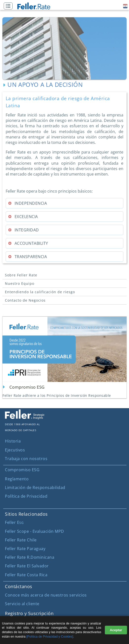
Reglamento (17, 479)
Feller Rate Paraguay (25, 549)
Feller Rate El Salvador (27, 566)
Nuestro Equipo (20, 283)
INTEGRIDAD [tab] (23, 230)
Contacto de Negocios (25, 300)
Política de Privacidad (26, 496)
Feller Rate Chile (21, 540)
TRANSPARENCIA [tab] (28, 257)
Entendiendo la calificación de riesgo (40, 292)
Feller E (14, 522)
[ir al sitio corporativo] (25, 418)
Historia (13, 441)
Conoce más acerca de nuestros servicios (46, 595)
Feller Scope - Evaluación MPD (35, 531)
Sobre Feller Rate (21, 275)
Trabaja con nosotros (26, 459)
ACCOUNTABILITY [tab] (28, 243)
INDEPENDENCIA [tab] (28, 203)
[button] (9, 6)
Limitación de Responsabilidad (35, 488)
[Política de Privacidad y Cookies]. (50, 636)
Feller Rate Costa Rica (26, 575)
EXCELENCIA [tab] (23, 217)
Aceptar (116, 630)
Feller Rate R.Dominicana (30, 557)
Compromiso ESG (22, 470)
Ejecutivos (15, 450)
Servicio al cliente (22, 604)
